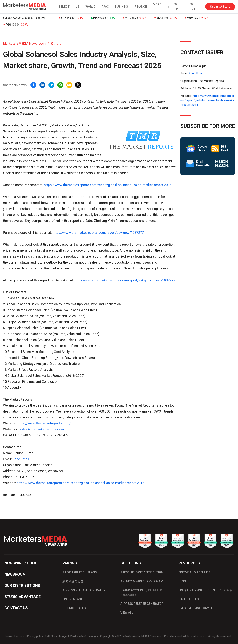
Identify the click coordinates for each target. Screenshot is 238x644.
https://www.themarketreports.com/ (44, 423)
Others (56, 43)
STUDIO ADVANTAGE (22, 597)
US (77, 7)
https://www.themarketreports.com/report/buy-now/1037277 (98, 233)
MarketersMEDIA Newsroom (24, 43)
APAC (105, 7)
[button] (51, 7)
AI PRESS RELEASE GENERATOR (84, 590)
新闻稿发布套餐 (73, 581)
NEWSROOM (15, 574)
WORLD (90, 7)
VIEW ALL (127, 613)
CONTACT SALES (74, 608)
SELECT (64, 7)
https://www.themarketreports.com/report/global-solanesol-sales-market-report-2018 (108, 185)
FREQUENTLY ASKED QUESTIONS (205, 590)
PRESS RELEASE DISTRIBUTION (142, 572)
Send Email (21, 459)
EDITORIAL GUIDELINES (194, 572)
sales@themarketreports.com (42, 429)
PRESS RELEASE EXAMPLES (197, 608)
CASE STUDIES (189, 599)
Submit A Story (220, 7)
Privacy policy (35, 636)
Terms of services (15, 636)
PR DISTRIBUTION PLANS (80, 572)
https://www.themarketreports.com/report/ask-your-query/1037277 (125, 280)
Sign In (177, 7)
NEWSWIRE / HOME (21, 563)
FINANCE (141, 7)
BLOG (182, 581)
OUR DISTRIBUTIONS (22, 586)
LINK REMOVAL (73, 599)
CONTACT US (16, 608)
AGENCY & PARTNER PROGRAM (142, 581)
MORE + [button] (157, 7)
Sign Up (193, 7)
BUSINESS (122, 7)
